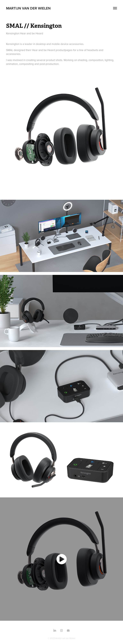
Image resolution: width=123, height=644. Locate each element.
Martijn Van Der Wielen (28, 8)
